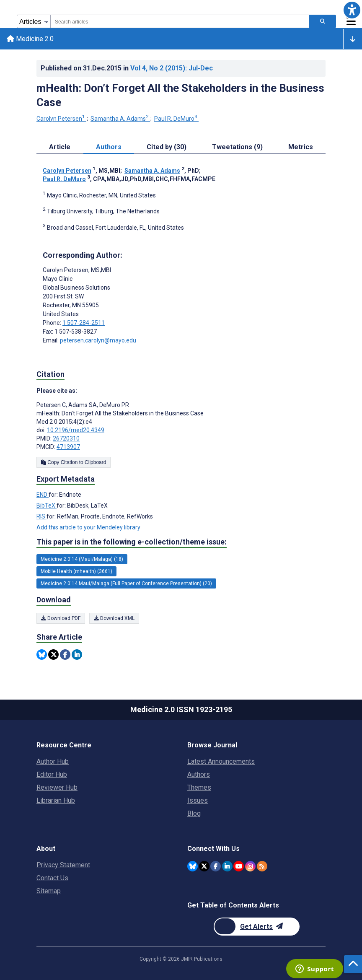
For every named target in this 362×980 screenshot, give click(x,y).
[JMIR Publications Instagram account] (250, 866)
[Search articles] (323, 21)
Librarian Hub (56, 800)
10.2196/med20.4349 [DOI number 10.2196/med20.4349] (76, 430)
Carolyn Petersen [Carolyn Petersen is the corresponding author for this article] (77, 270)
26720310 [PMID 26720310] (66, 438)
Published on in (127, 68)
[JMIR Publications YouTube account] (239, 866)
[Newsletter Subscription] (257, 927)
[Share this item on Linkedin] (77, 655)
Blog (194, 813)
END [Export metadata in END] (43, 495)
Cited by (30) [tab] (167, 147)
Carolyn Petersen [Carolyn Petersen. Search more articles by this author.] (61, 119)
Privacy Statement (63, 865)
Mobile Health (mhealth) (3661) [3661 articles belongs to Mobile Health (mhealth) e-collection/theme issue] (76, 571)
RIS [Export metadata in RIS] (41, 516)
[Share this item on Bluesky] (42, 655)
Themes (199, 787)
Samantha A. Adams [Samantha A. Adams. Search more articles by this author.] (120, 119)
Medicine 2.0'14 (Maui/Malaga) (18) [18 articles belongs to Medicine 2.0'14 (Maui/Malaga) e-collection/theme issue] (82, 559)
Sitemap (49, 891)
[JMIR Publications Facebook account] (216, 866)
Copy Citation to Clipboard (74, 462)
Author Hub (53, 761)
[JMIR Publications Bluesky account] (193, 866)
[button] (352, 10)
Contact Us (52, 878)
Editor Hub (52, 774)
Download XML (114, 618)
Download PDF (61, 618)
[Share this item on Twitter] (53, 655)
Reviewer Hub (57, 787)
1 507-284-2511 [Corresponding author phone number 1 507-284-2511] (84, 323)
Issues (198, 800)
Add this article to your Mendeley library (88, 527)
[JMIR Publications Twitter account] (204, 866)
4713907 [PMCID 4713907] (68, 447)
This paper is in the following (132, 542)
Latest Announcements (221, 761)
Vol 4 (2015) (172, 68)
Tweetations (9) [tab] (237, 147)
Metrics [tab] (301, 147)
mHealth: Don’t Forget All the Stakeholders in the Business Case (180, 95)
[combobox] (180, 21)
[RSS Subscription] (262, 866)
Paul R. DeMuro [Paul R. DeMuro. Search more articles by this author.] (176, 119)
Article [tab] (60, 147)
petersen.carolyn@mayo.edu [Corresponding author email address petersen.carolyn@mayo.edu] (98, 340)
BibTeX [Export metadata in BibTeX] (47, 506)
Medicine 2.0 (30, 39)
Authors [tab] (109, 147)
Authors (199, 774)
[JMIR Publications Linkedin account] (227, 866)
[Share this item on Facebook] (65, 655)
